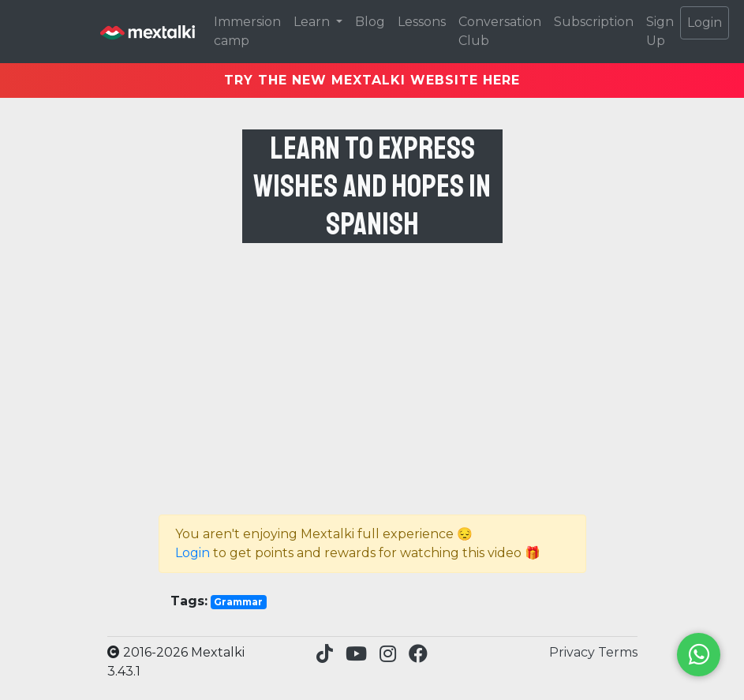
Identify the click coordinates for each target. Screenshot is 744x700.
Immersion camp (247, 31)
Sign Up (660, 31)
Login (705, 22)
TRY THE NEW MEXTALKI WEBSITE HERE (372, 80)
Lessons (422, 22)
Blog (370, 22)
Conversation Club (500, 31)
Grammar (238, 602)
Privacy (574, 652)
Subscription (594, 22)
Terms (618, 652)
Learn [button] (313, 22)
